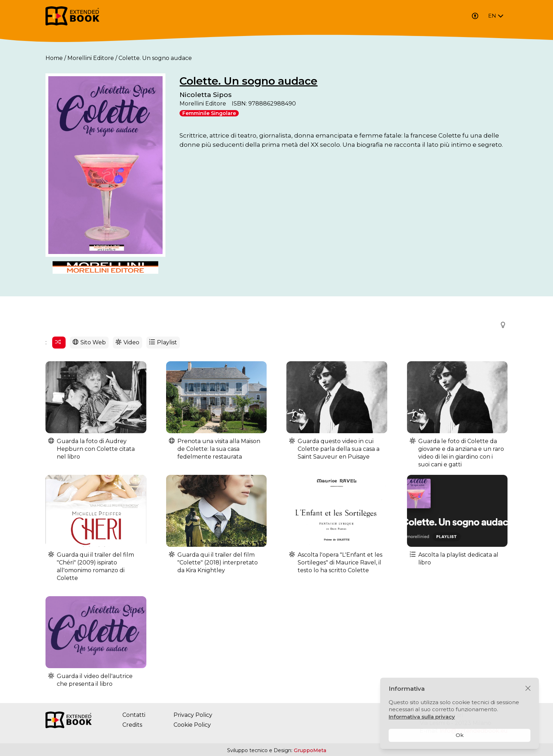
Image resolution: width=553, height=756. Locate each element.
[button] (501, 325)
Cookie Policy (192, 725)
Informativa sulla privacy (422, 717)
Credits (132, 725)
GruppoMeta (310, 750)
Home (54, 58)
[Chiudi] (528, 689)
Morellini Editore (91, 58)
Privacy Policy (193, 715)
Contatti (134, 715)
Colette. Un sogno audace (248, 81)
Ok (460, 735)
